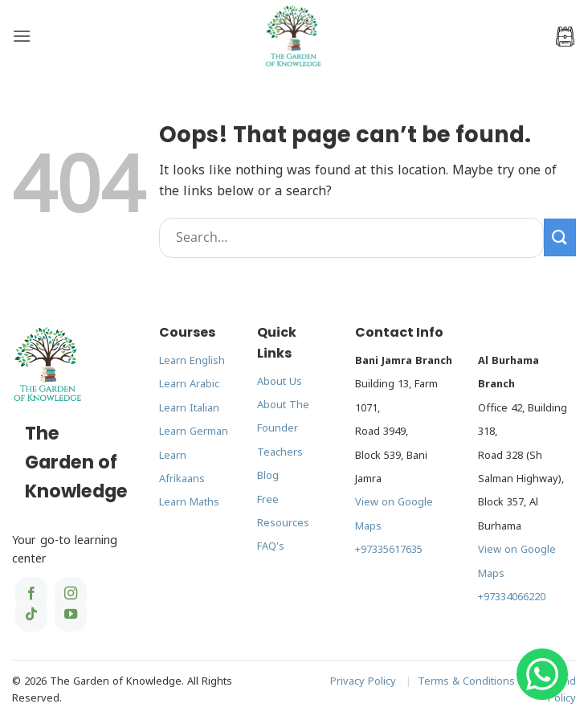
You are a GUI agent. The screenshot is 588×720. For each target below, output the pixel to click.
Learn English (192, 361)
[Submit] (560, 237)
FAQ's (271, 546)
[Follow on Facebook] (31, 594)
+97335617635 (389, 550)
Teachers (280, 452)
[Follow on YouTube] (71, 615)
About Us (280, 382)
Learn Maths (189, 502)
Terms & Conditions (466, 681)
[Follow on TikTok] (31, 615)
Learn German (194, 432)
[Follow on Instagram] (71, 594)
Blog (268, 476)
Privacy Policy (363, 681)
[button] (22, 36)
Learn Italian (189, 408)
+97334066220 (512, 597)
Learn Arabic (189, 384)
